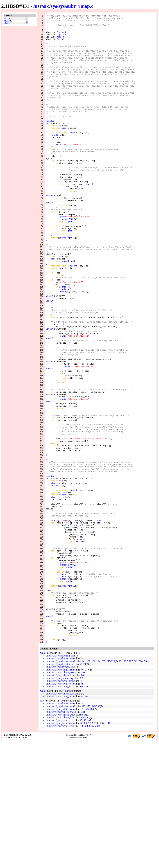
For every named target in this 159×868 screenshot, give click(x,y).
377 (82, 796)
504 (141, 787)
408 (92, 835)
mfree (7, 24)
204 (81, 813)
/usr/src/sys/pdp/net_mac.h (62, 790)
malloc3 (8, 22)
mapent (74, 157)
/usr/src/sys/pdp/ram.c (59, 793)
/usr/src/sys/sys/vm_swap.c (62, 810)
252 (82, 830)
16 (77, 782)
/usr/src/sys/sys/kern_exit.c (62, 841)
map (61, 148)
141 (84, 787)
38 (82, 810)
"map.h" (61, 42)
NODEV (73, 261)
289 (83, 844)
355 (91, 852)
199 (65, 817)
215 (108, 787)
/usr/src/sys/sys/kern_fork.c (62, 801)
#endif (49, 241)
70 (89, 849)
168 (89, 787)
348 (93, 832)
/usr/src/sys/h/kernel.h (59, 782)
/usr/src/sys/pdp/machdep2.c (63, 787)
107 (89, 846)
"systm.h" (62, 39)
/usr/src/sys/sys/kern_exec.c (62, 799)
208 (103, 787)
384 (83, 838)
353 (86, 852)
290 (87, 844)
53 (85, 846)
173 (89, 832)
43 (81, 846)
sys (54, 6)
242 (83, 820)
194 (98, 787)
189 (82, 835)
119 (100, 849)
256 (86, 813)
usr (38, 6)
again (69, 263)
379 (87, 796)
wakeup (64, 347)
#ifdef (49, 233)
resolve (80, 647)
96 (85, 841)
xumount (65, 261)
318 (81, 852)
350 (98, 832)
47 (63, 779)
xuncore (65, 272)
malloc (7, 19)
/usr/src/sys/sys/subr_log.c (61, 804)
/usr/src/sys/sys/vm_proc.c (62, 807)
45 (82, 823)
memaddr (50, 143)
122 (84, 832)
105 (86, 823)
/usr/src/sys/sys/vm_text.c (61, 813)
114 (96, 849)
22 (81, 790)
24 (85, 790)
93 (82, 841)
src (46, 6)
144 (108, 849)
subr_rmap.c (80, 6)
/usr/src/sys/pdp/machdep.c (62, 785)
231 (121, 787)
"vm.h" (60, 45)
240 (83, 801)
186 (93, 787)
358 (82, 804)
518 (146, 787)
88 (81, 807)
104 (63, 827)
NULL (72, 283)
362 (136, 787)
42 (77, 793)
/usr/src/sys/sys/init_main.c (62, 796)
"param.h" (62, 36)
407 (87, 835)
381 (98, 852)
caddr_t (74, 347)
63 (85, 849)
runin (63, 342)
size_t (65, 151)
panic (58, 171)
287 (131, 787)
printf (64, 258)
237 (126, 787)
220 (113, 787)
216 (82, 785)
